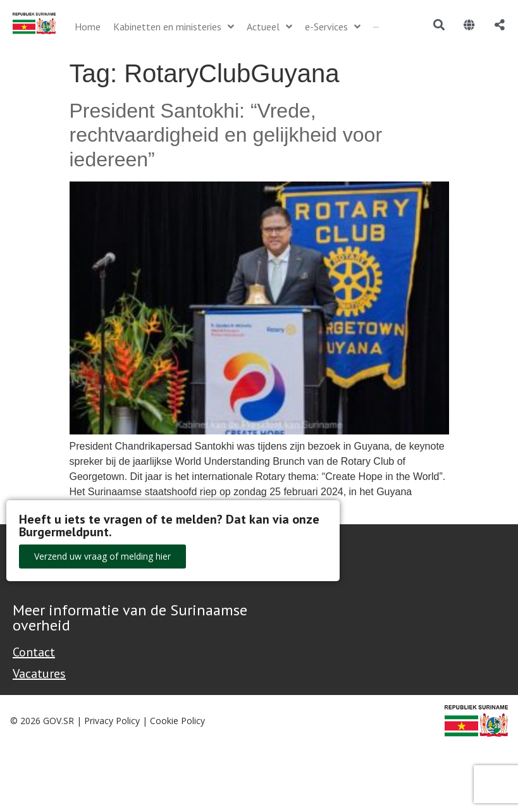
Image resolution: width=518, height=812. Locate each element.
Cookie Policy (177, 721)
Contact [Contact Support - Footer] (34, 652)
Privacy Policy (112, 721)
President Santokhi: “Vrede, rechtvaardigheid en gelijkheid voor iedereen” (226, 135)
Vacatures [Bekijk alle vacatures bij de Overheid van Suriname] (39, 674)
